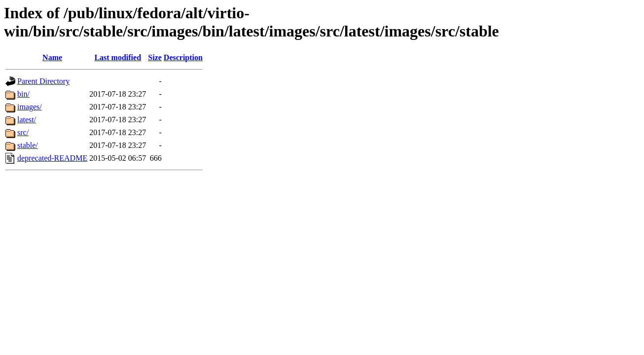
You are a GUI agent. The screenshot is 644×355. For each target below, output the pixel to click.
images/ (30, 107)
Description (183, 57)
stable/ (28, 145)
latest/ (27, 120)
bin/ (23, 94)
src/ (23, 132)
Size (155, 57)
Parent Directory (43, 81)
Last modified (118, 57)
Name (52, 57)
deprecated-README (52, 158)
